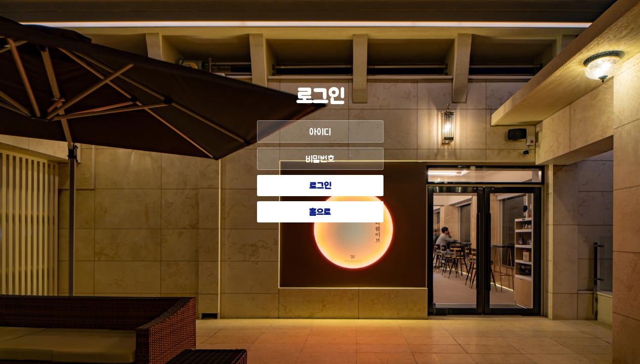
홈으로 (320, 213)
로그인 (320, 187)
